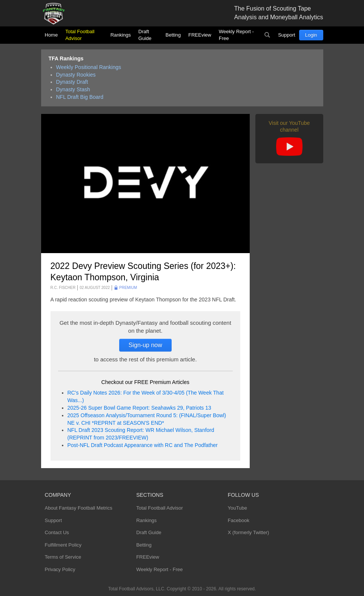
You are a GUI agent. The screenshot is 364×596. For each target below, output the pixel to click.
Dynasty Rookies (76, 75)
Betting (173, 35)
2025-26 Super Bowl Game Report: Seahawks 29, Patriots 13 (139, 408)
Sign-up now (145, 345)
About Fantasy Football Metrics (79, 508)
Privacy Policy (60, 569)
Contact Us (57, 532)
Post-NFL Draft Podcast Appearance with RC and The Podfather (143, 445)
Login (311, 35)
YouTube (237, 508)
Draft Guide (145, 35)
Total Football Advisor (80, 35)
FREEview (200, 35)
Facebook (239, 520)
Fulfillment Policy (63, 545)
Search (267, 35)
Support (287, 35)
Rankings (121, 35)
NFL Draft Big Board (80, 97)
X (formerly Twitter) (249, 532)
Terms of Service (63, 557)
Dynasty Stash (73, 89)
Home (51, 35)
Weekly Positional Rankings (89, 67)
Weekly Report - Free (236, 35)
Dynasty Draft (72, 82)
